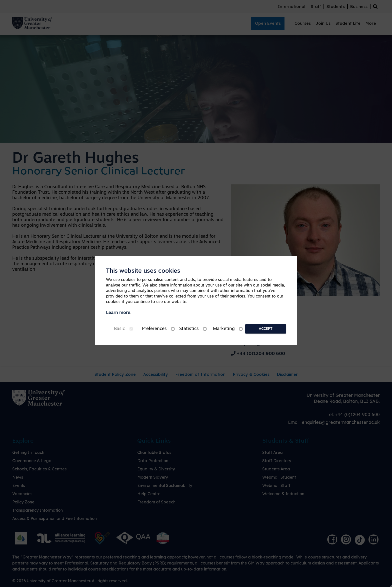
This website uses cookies (143, 271)
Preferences (154, 329)
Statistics (189, 329)
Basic (119, 329)
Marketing (224, 329)
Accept (266, 329)
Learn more (118, 313)
